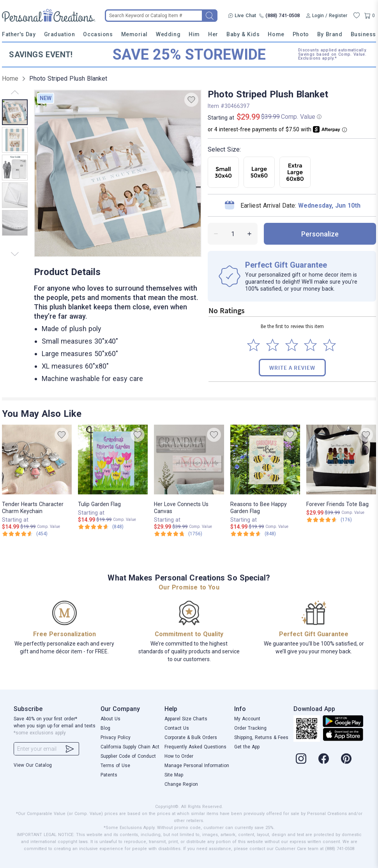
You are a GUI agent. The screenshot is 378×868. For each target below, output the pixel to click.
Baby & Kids (243, 34)
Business (363, 34)
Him (194, 34)
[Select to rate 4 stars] (310, 345)
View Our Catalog (33, 765)
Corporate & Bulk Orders (191, 737)
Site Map (174, 775)
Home (276, 34)
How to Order (179, 756)
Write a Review (292, 368)
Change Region (181, 784)
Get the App (247, 747)
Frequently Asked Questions (195, 747)
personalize (320, 234)
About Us (110, 719)
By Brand (330, 34)
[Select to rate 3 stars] (292, 345)
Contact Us (177, 728)
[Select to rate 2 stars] (273, 345)
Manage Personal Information (197, 766)
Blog (105, 728)
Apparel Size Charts (186, 719)
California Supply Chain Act (130, 747)
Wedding (168, 34)
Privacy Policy (116, 737)
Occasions (98, 34)
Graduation (59, 34)
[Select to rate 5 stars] (329, 345)
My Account (247, 719)
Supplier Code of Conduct (128, 756)
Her (213, 34)
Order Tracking (250, 728)
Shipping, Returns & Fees (261, 737)
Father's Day (19, 34)
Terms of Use (115, 766)
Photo (301, 34)
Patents (109, 775)
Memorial (134, 34)
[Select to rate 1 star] (253, 345)
